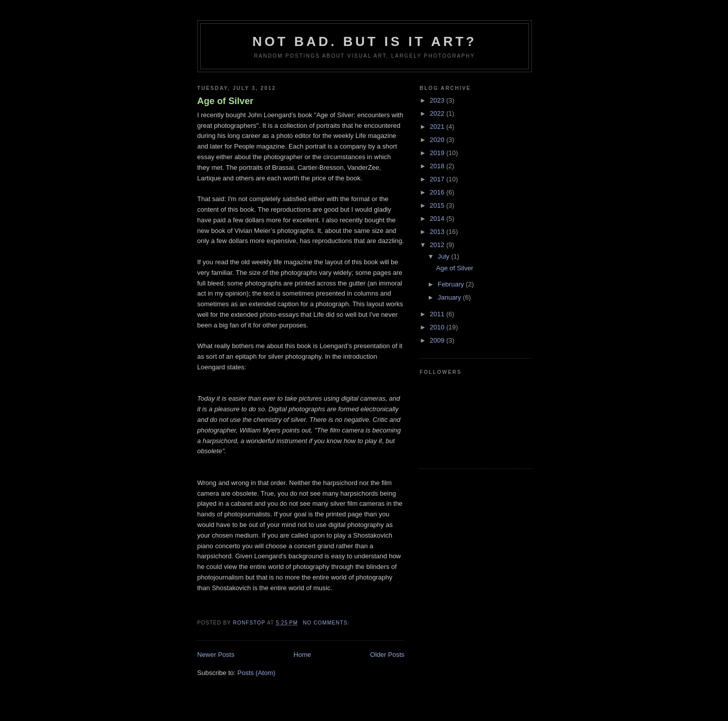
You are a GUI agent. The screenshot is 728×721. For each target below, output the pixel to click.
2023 (438, 100)
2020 (438, 140)
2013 (438, 232)
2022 (438, 113)
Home (303, 655)
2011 (438, 314)
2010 (438, 327)
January (450, 297)
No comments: (327, 623)
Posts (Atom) (257, 673)
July (445, 256)
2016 (438, 192)
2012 (438, 245)
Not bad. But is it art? (365, 41)
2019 (438, 153)
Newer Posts (216, 655)
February (452, 284)
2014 (438, 219)
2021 (438, 127)
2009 (438, 340)
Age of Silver (225, 101)
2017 (438, 179)
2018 (438, 166)
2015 (438, 205)
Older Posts (387, 655)
